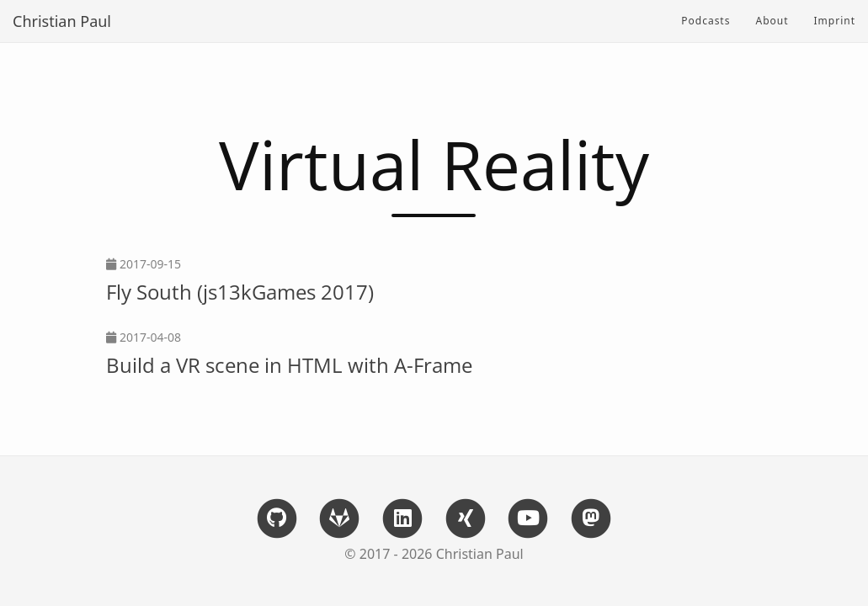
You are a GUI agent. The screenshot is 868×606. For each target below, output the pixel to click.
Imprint (835, 21)
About (772, 21)
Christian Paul (62, 21)
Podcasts (706, 21)
